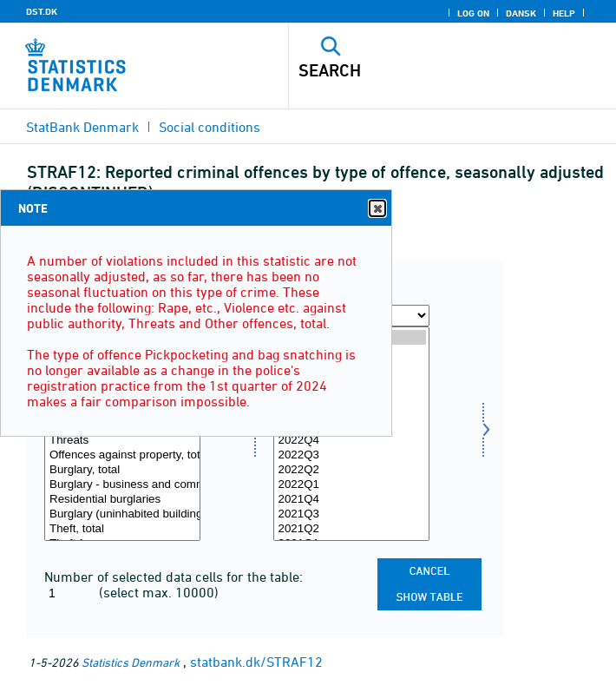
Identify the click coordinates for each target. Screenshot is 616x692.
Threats (122, 441)
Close (377, 209)
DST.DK (42, 11)
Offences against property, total (122, 455)
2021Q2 (351, 529)
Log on (473, 13)
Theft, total (122, 529)
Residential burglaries (122, 500)
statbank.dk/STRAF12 (256, 662)
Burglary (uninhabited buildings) (122, 514)
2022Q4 (351, 441)
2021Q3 (351, 514)
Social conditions (210, 127)
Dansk (521, 13)
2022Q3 (351, 455)
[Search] (421, 70)
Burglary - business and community (122, 485)
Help (564, 13)
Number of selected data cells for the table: (174, 577)
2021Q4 (351, 500)
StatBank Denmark (82, 127)
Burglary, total (122, 470)
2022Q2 (351, 470)
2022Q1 (351, 485)
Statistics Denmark (131, 662)
